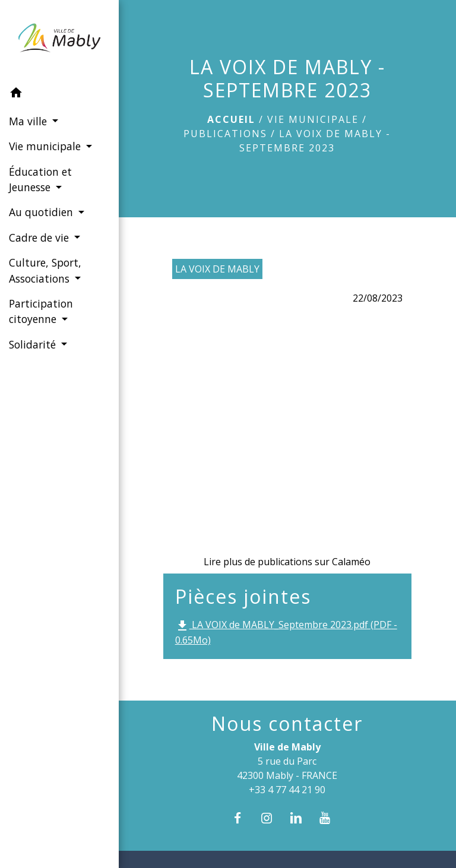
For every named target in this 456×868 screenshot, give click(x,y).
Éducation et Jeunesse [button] (40, 179)
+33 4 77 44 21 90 (287, 790)
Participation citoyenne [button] (41, 311)
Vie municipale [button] (46, 146)
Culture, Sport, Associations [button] (45, 270)
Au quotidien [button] (42, 212)
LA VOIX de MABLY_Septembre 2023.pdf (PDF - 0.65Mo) (286, 632)
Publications (225, 134)
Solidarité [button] (34, 344)
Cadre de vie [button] (40, 237)
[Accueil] (59, 40)
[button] (59, 94)
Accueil (231, 119)
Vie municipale (313, 119)
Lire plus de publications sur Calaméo (287, 562)
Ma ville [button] (29, 121)
